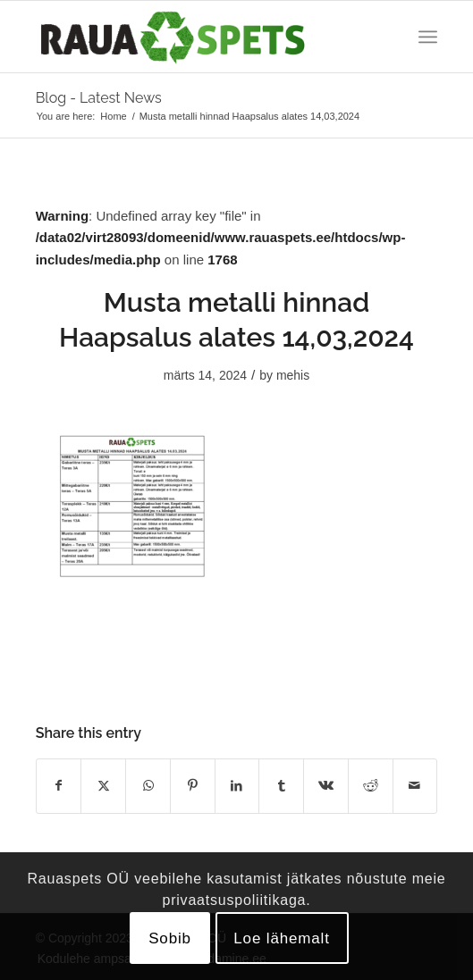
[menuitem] (428, 37)
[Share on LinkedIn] (237, 786)
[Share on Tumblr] (281, 786)
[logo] (197, 37)
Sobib (170, 938)
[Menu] (428, 37)
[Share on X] (103, 786)
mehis (293, 375)
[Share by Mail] (415, 786)
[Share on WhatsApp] (148, 786)
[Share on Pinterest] (193, 786)
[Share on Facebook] (59, 786)
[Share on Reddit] (371, 786)
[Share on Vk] (326, 786)
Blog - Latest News (99, 98)
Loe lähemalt (282, 938)
